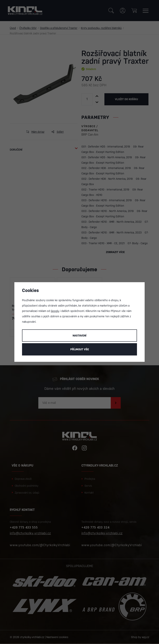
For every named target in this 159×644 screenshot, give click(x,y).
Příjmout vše (80, 349)
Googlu (55, 311)
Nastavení (79, 336)
